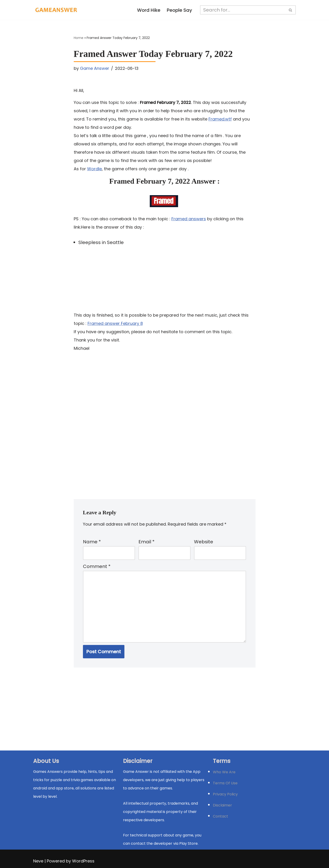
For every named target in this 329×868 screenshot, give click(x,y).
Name (92, 542)
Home (79, 38)
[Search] (243, 10)
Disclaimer (222, 805)
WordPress (83, 861)
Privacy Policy (225, 794)
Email (147, 542)
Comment (97, 566)
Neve (38, 861)
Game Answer (95, 68)
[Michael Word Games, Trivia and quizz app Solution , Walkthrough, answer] (56, 10)
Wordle (94, 169)
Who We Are (224, 772)
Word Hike (149, 10)
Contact (220, 816)
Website (204, 542)
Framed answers (189, 219)
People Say (179, 10)
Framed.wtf (220, 119)
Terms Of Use (225, 783)
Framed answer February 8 (115, 323)
